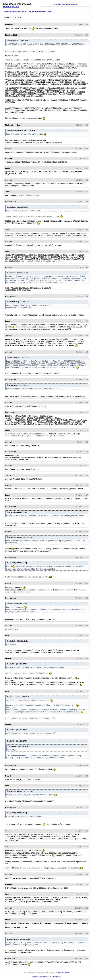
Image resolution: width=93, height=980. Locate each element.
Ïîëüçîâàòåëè (66, 5)
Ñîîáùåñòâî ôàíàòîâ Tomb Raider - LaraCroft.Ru (20, 12)
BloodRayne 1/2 (11, 7)
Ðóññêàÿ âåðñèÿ (37, 977)
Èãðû (50, 12)
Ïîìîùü (55, 5)
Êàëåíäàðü (74, 5)
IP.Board (45, 977)
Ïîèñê (59, 5)
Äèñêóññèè (42, 12)
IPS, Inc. (59, 977)
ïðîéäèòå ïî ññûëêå (63, 972)
